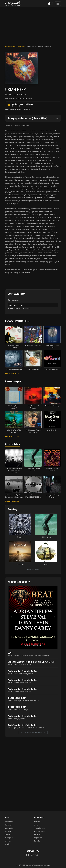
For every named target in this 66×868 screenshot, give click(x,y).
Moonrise (20, 564)
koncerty (8, 825)
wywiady (8, 844)
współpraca (38, 838)
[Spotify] (32, 855)
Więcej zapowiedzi (33, 569)
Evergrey (20, 537)
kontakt (37, 841)
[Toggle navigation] (58, 4)
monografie (9, 838)
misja (36, 825)
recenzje (8, 831)
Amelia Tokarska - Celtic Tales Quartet (22, 671)
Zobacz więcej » (12, 501)
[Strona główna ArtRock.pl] (13, 4)
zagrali (7, 834)
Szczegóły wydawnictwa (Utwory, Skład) (27, 118)
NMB (46, 564)
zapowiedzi (9, 828)
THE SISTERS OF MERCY (17, 698)
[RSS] (37, 855)
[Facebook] (28, 855)
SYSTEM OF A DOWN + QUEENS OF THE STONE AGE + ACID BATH (31, 662)
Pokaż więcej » (11, 374)
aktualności (9, 822)
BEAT (10, 653)
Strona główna (11, 46)
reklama (37, 834)
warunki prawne (40, 828)
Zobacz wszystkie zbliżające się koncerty (33, 732)
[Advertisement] (33, 25)
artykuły (8, 841)
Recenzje (22, 46)
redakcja (37, 822)
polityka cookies (40, 831)
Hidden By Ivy (46, 537)
